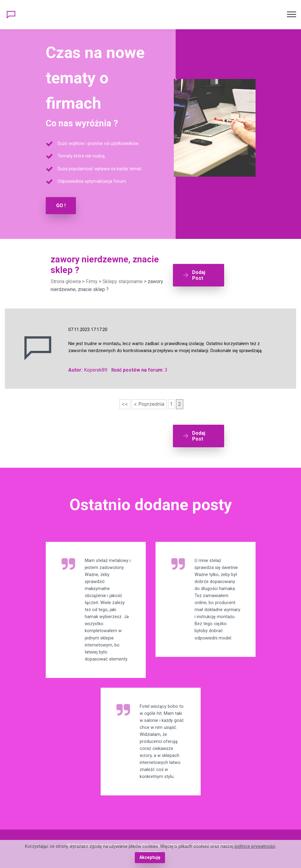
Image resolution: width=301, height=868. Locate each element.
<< (125, 404)
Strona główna (66, 281)
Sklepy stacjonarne (123, 281)
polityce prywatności (255, 846)
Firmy (92, 281)
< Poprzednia (149, 404)
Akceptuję (150, 857)
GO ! (61, 205)
